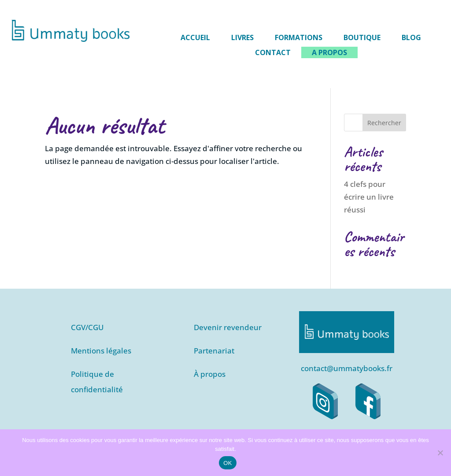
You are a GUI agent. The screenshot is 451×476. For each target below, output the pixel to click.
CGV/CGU (87, 327)
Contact (273, 52)
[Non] (440, 453)
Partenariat (214, 351)
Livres (242, 37)
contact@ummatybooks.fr (347, 368)
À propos (210, 374)
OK (227, 463)
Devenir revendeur (228, 327)
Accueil (195, 37)
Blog (411, 37)
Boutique (362, 37)
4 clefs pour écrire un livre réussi (369, 197)
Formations (299, 37)
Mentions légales (101, 351)
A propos (329, 52)
